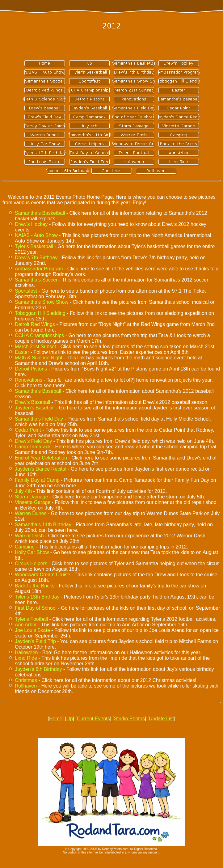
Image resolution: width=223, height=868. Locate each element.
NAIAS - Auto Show (36, 235)
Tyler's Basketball (34, 246)
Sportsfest (26, 291)
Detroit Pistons (31, 369)
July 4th (23, 491)
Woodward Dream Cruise (42, 575)
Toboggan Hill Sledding (40, 313)
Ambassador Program (39, 269)
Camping (25, 547)
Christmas (26, 680)
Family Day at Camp (37, 480)
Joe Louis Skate (32, 630)
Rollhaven (26, 686)
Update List (161, 719)
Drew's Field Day (33, 441)
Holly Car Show (32, 552)
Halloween (26, 652)
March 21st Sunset (35, 347)
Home (56, 719)
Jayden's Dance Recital (41, 469)
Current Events (93, 719)
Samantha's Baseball (38, 391)
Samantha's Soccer (36, 280)
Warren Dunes (31, 513)
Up (69, 719)
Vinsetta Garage (33, 502)
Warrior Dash (29, 536)
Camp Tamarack (33, 447)
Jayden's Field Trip (35, 641)
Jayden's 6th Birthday (38, 669)
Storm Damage (32, 497)
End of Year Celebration (41, 458)
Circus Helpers (31, 563)
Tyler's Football (31, 619)
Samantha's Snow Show (42, 302)
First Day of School (36, 608)
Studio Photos (129, 719)
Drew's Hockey (31, 224)
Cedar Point (28, 430)
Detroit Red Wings (35, 324)
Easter (22, 352)
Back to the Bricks (35, 586)
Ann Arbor (26, 625)
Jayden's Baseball (35, 408)
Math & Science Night (39, 358)
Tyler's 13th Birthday (37, 597)
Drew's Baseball (32, 402)
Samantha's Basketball (40, 213)
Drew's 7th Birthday (36, 258)
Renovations (29, 380)
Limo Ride (26, 658)
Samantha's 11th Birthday (43, 525)
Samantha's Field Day (39, 419)
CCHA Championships (39, 335)
